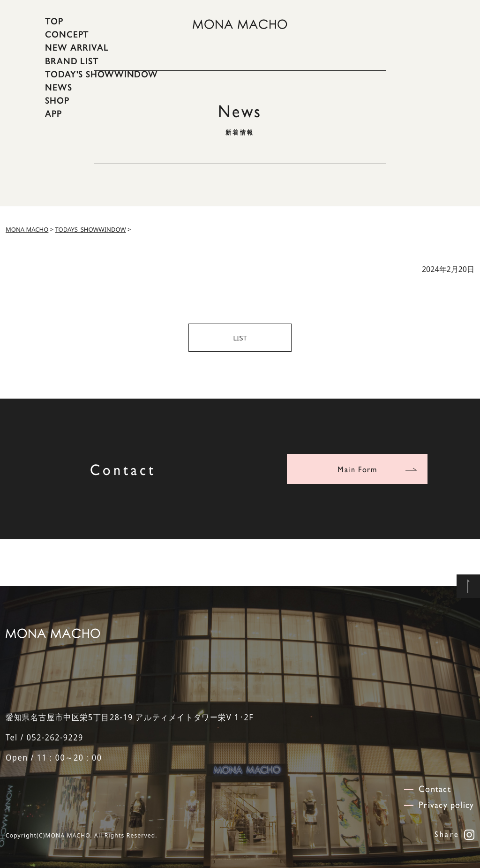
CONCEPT (67, 34)
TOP (54, 21)
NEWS (59, 87)
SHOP (57, 100)
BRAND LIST (72, 60)
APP (53, 113)
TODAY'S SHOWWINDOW (101, 74)
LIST (240, 338)
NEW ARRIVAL (77, 47)
